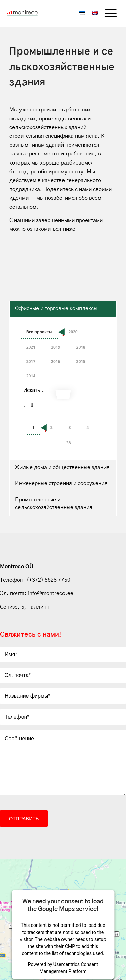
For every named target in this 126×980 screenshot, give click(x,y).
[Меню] (107, 14)
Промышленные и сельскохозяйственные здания (54, 503)
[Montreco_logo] (27, 13)
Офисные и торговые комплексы (56, 308)
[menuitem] (107, 14)
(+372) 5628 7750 (48, 580)
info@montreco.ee (51, 593)
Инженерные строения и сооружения (61, 483)
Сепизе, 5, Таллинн (25, 607)
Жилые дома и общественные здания (62, 467)
